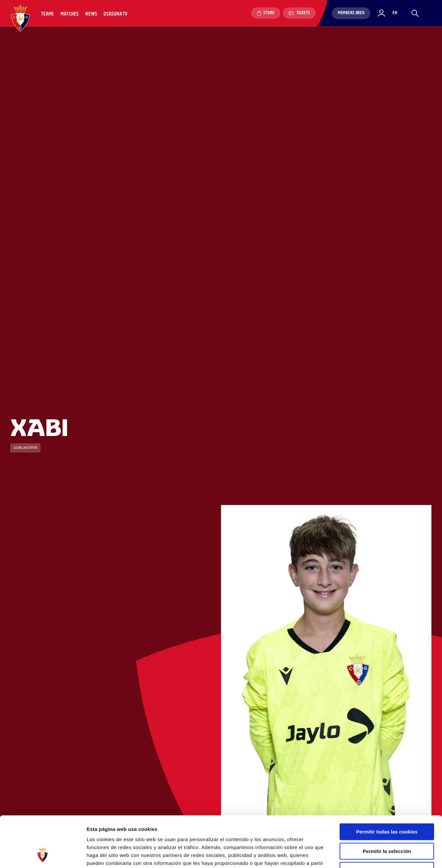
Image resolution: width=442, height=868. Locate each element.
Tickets (299, 13)
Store (266, 13)
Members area (351, 13)
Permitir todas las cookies (387, 787)
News (91, 14)
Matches (70, 14)
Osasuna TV (115, 14)
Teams (47, 14)
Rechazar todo (387, 826)
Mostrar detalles (355, 855)
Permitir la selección (387, 807)
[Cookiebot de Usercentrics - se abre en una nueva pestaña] (43, 855)
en (395, 13)
